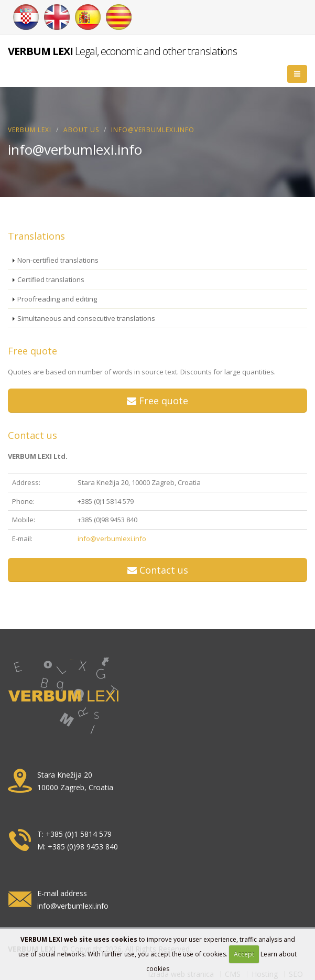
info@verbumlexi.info (112, 539)
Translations (36, 236)
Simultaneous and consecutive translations (86, 318)
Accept (244, 954)
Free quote (32, 351)
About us (81, 130)
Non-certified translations (58, 260)
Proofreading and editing (57, 299)
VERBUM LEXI (30, 130)
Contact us (32, 435)
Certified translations (51, 279)
